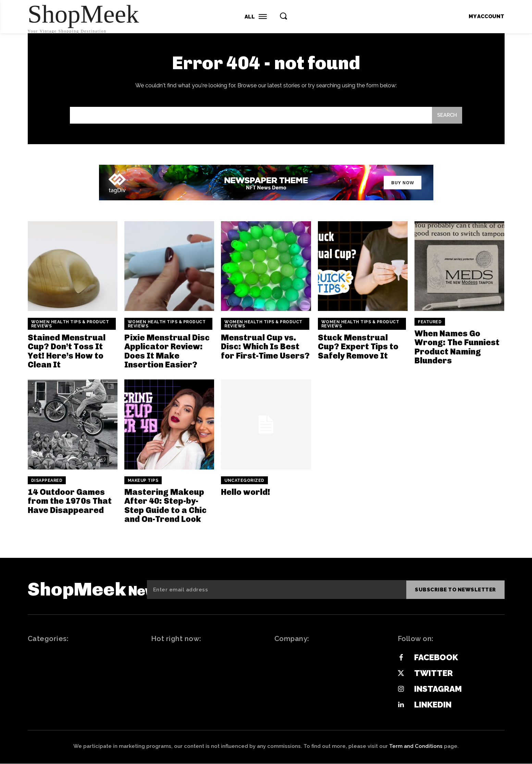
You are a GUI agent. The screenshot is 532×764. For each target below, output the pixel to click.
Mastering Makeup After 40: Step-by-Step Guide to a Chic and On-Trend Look (165, 505)
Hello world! (246, 492)
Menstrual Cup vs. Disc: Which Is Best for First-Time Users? (265, 347)
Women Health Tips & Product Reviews (70, 324)
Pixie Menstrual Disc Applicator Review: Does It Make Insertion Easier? (167, 351)
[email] (277, 590)
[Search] (447, 116)
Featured (430, 322)
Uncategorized (244, 480)
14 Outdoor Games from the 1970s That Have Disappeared (70, 501)
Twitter (434, 673)
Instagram (438, 689)
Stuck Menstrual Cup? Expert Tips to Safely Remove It (358, 347)
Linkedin (433, 705)
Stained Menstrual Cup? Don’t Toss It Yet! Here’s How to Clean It (67, 351)
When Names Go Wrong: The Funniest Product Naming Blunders (457, 347)
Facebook (436, 658)
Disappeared (47, 480)
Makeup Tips (143, 480)
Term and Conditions (416, 747)
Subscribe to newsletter (455, 590)
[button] (283, 16)
